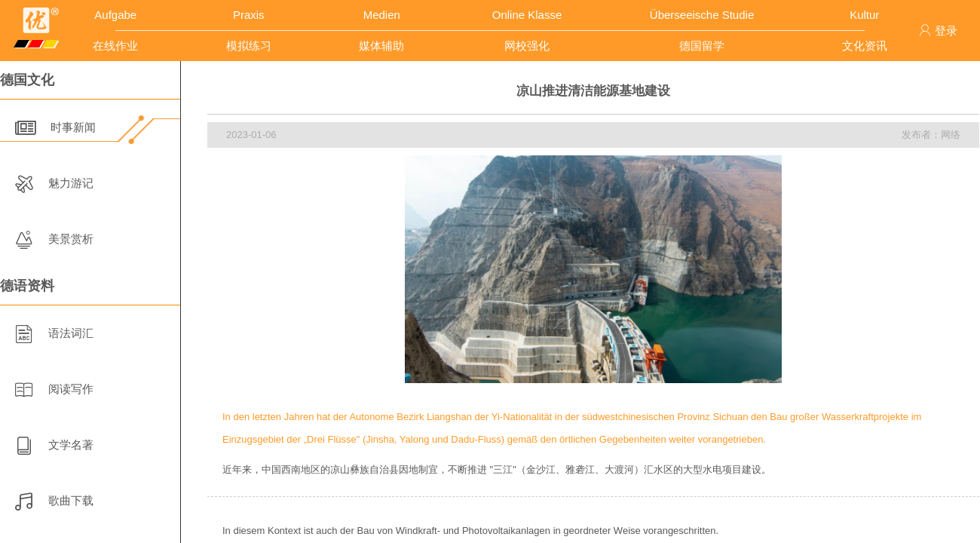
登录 (938, 31)
